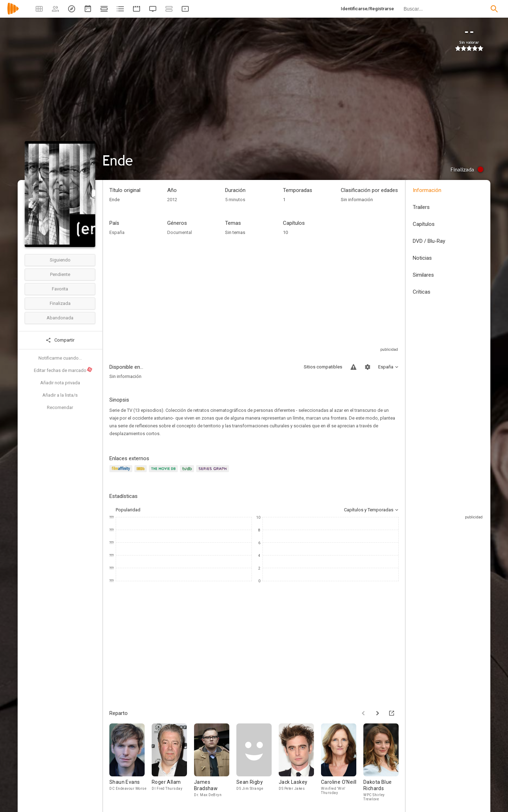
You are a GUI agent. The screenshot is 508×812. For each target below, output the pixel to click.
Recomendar (60, 407)
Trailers (421, 207)
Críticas (422, 292)
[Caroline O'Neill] (342, 762)
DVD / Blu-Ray (429, 241)
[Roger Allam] (173, 762)
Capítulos (424, 224)
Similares (423, 275)
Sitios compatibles (323, 367)
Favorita (60, 289)
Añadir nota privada (60, 383)
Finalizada (60, 303)
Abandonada (60, 318)
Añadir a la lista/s (60, 395)
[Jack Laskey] (300, 762)
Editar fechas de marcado (63, 370)
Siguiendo (60, 260)
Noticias (422, 258)
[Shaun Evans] (131, 762)
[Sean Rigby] (258, 762)
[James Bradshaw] (215, 762)
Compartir (60, 340)
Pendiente (60, 274)
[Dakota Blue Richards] (385, 762)
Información (427, 190)
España (117, 232)
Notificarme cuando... (60, 358)
